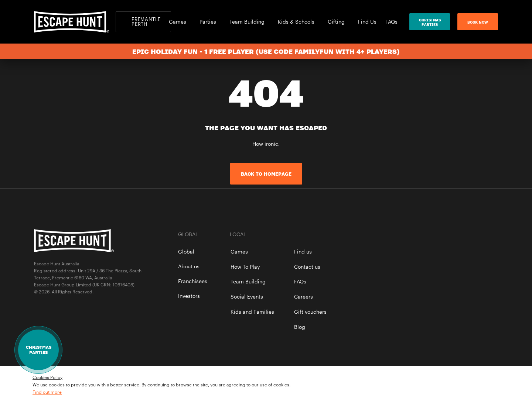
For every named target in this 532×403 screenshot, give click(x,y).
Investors (189, 296)
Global (186, 252)
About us (189, 266)
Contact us (307, 267)
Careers (303, 297)
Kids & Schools (298, 22)
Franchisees (193, 281)
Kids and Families (252, 312)
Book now (478, 22)
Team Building (249, 22)
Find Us (367, 22)
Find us (303, 252)
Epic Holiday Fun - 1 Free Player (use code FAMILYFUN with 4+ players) (266, 51)
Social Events (247, 297)
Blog (300, 327)
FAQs (391, 22)
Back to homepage (266, 174)
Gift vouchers (310, 312)
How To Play (245, 267)
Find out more (47, 392)
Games (180, 22)
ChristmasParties (430, 22)
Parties (210, 22)
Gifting (338, 22)
